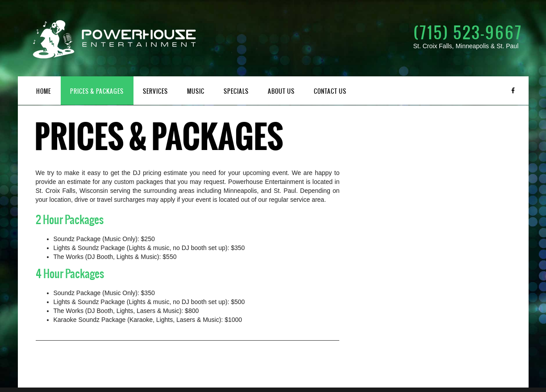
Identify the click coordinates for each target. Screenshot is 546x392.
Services (155, 91)
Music (196, 91)
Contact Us (330, 91)
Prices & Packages (97, 91)
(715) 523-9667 (468, 33)
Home (44, 91)
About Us (281, 91)
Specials (236, 91)
